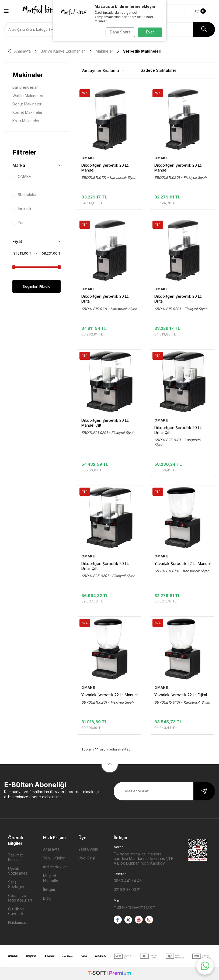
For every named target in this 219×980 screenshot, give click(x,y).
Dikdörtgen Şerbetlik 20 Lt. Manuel (105, 168)
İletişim (49, 889)
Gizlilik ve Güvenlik (16, 911)
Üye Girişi (87, 858)
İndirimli (22, 209)
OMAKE (22, 177)
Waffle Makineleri (28, 96)
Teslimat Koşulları (15, 857)
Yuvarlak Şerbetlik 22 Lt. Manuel (182, 563)
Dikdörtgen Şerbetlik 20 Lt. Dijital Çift (178, 430)
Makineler (104, 51)
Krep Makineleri (26, 121)
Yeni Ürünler (54, 858)
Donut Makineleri (27, 104)
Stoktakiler (25, 195)
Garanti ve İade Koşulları (20, 898)
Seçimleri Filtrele (36, 286)
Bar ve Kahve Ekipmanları (63, 51)
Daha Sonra (119, 32)
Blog (47, 898)
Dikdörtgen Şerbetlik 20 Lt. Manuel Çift (105, 423)
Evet (150, 32)
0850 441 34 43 (128, 881)
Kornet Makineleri (28, 112)
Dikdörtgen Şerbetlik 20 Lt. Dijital (105, 299)
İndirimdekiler (55, 867)
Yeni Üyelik (88, 849)
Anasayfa (19, 51)
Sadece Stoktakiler (156, 70)
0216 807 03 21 (127, 890)
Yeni (19, 223)
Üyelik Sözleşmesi (18, 871)
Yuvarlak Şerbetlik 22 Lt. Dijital (181, 695)
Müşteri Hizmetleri (52, 878)
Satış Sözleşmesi (18, 884)
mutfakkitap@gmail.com (135, 907)
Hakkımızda (18, 922)
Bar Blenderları (25, 87)
